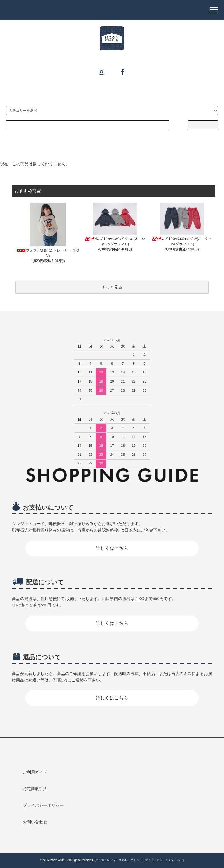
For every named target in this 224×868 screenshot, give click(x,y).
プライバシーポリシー (43, 805)
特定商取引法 (35, 789)
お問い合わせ (35, 822)
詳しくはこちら (112, 548)
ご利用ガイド (35, 772)
